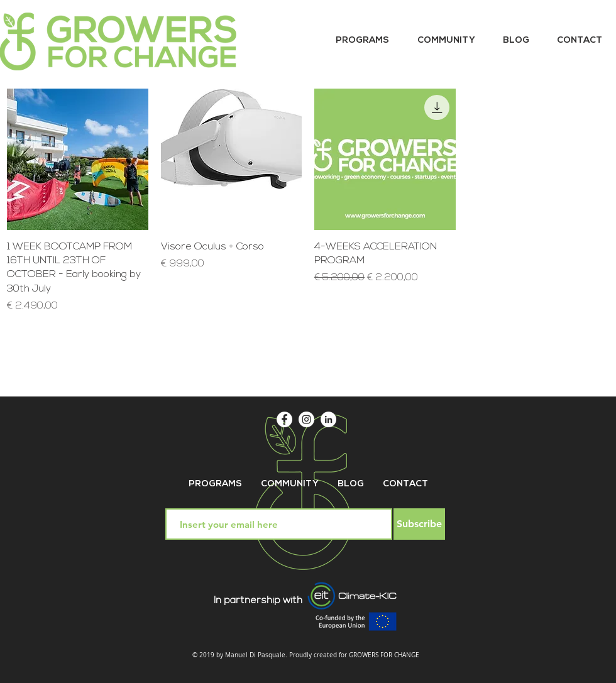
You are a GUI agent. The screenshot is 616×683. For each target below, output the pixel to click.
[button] (362, 41)
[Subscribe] (419, 524)
